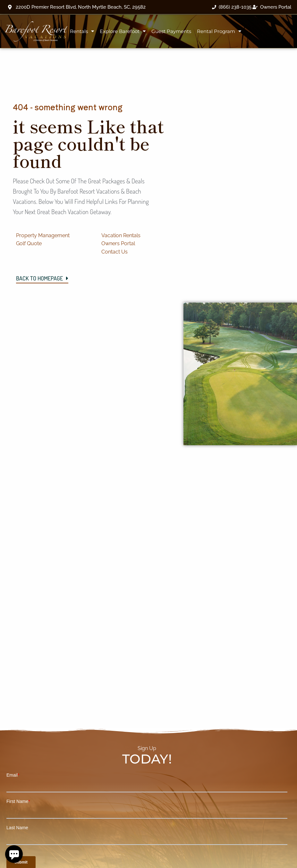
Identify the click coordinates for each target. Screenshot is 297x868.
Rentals (82, 31)
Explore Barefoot (123, 31)
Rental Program (219, 31)
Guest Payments (171, 31)
